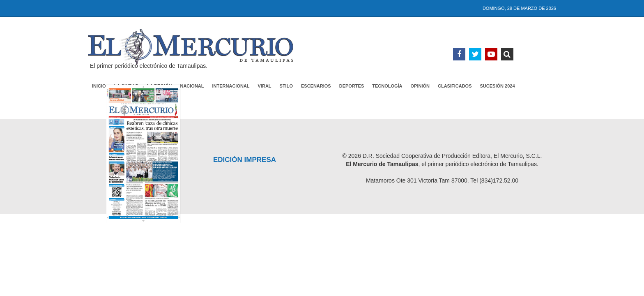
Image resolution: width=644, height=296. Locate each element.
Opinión (420, 86)
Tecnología (387, 86)
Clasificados (455, 86)
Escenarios (316, 86)
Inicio (99, 86)
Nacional (192, 86)
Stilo (286, 86)
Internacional (231, 86)
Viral (265, 86)
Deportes (352, 86)
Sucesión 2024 (498, 86)
